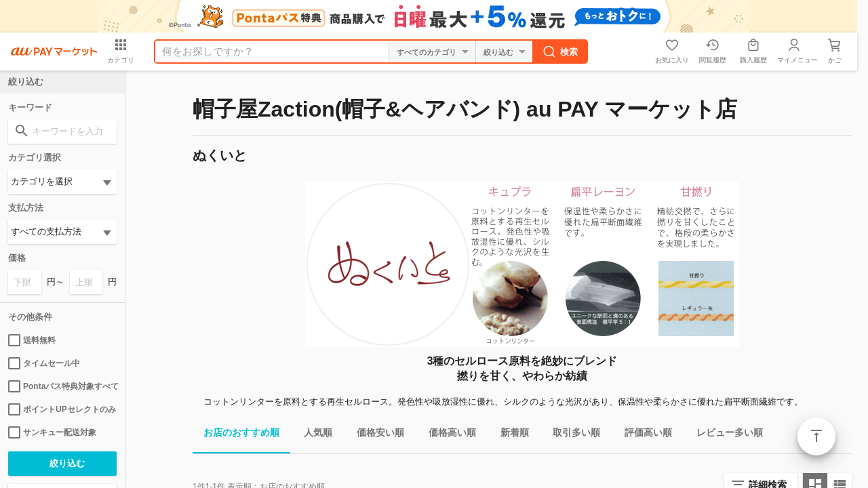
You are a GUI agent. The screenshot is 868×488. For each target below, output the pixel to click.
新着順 (509, 435)
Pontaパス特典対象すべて (62, 386)
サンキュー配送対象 (52, 432)
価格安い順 (375, 435)
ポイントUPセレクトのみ (62, 409)
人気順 (313, 435)
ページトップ (816, 436)
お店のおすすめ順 (236, 435)
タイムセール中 (44, 363)
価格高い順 (447, 435)
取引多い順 (571, 435)
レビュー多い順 (724, 435)
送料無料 (32, 340)
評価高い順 (643, 435)
